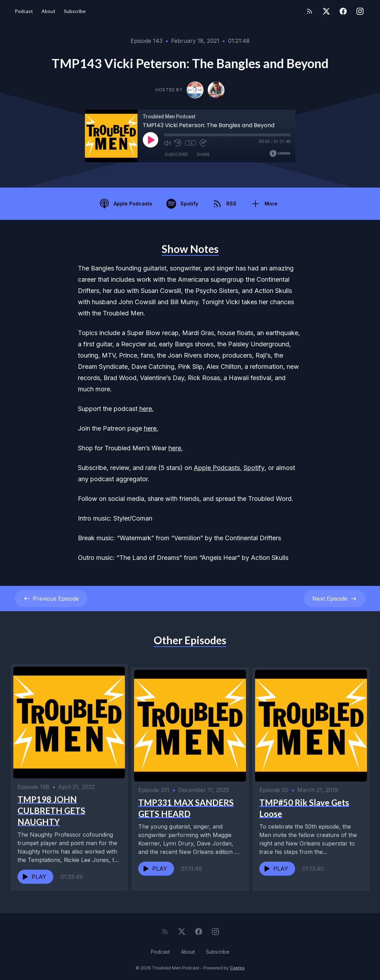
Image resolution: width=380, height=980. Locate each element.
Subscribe (75, 11)
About (48, 11)
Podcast (24, 11)
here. (146, 409)
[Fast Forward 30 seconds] (203, 143)
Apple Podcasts (217, 468)
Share (203, 154)
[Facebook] (343, 11)
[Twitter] (326, 11)
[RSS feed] (309, 11)
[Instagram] (360, 11)
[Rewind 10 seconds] (178, 143)
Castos (237, 966)
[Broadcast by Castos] (280, 153)
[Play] (151, 140)
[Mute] (167, 143)
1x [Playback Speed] (190, 143)
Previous (51, 599)
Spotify (254, 468)
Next (335, 599)
